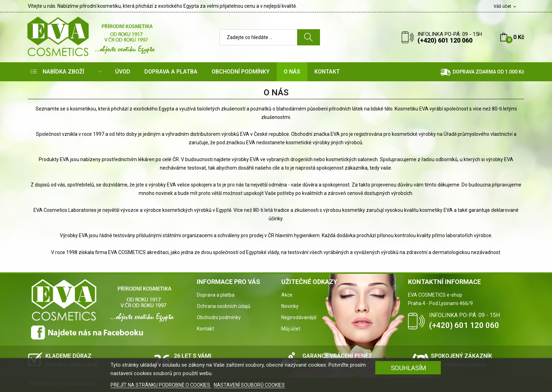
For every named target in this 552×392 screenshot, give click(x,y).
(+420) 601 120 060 (445, 40)
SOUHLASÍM (409, 368)
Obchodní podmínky (219, 317)
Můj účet (291, 329)
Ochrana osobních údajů (224, 306)
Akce (287, 295)
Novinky (290, 306)
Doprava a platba (216, 295)
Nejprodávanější (299, 317)
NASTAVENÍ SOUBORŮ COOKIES (249, 385)
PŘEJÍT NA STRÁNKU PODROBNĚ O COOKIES (161, 385)
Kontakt (205, 329)
